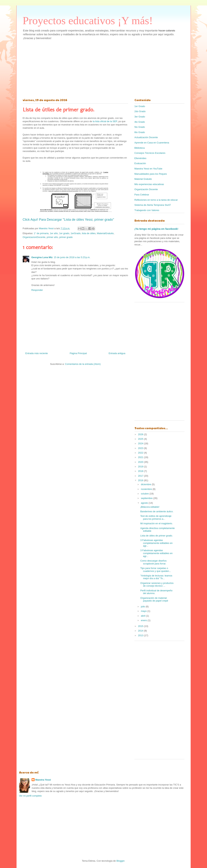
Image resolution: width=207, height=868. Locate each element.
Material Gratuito (143, 179)
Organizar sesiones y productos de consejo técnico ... (157, 585)
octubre (145, 494)
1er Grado (140, 106)
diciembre (146, 484)
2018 (141, 471)
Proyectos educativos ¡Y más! (88, 21)
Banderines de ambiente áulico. (157, 511)
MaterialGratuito (105, 233)
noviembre (147, 489)
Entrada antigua (117, 353)
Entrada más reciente (37, 353)
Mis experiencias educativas (149, 184)
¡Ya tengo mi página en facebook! (156, 229)
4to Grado (140, 122)
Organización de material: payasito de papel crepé (154, 599)
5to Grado (140, 127)
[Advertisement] (104, 68)
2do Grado (140, 111)
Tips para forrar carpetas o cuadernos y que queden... (156, 570)
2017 (141, 476)
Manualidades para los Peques (151, 174)
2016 (141, 480)
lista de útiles (89, 233)
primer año (52, 237)
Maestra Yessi (43, 780)
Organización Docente (146, 189)
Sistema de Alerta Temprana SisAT (153, 205)
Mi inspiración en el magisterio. (156, 523)
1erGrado (76, 233)
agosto (145, 503)
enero (144, 620)
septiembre (147, 498)
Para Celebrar (142, 195)
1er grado (64, 233)
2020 (141, 462)
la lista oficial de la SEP (105, 121)
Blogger (120, 861)
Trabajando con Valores (147, 210)
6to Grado (140, 132)
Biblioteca (140, 148)
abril (143, 616)
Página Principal (78, 353)
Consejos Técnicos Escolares (150, 153)
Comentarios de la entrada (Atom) (83, 364)
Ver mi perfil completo (30, 796)
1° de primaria (41, 233)
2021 (141, 457)
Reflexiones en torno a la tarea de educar (156, 200)
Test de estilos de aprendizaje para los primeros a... (156, 517)
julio (143, 607)
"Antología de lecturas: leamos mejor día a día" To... (156, 577)
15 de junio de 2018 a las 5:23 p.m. (72, 257)
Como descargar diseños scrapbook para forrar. (153, 562)
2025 (141, 439)
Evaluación (140, 163)
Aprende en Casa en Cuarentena (152, 143)
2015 (141, 626)
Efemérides (140, 158)
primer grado (66, 237)
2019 (141, 467)
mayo (144, 611)
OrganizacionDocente (34, 237)
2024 (141, 443)
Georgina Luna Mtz (42, 257)
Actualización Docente (146, 137)
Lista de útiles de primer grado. (156, 536)
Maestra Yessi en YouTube (148, 169)
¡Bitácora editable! (150, 507)
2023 (141, 448)
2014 (141, 631)
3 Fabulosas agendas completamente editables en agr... (156, 543)
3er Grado (140, 117)
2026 (141, 434)
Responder (37, 290)
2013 (141, 635)
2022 (141, 453)
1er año (54, 233)
